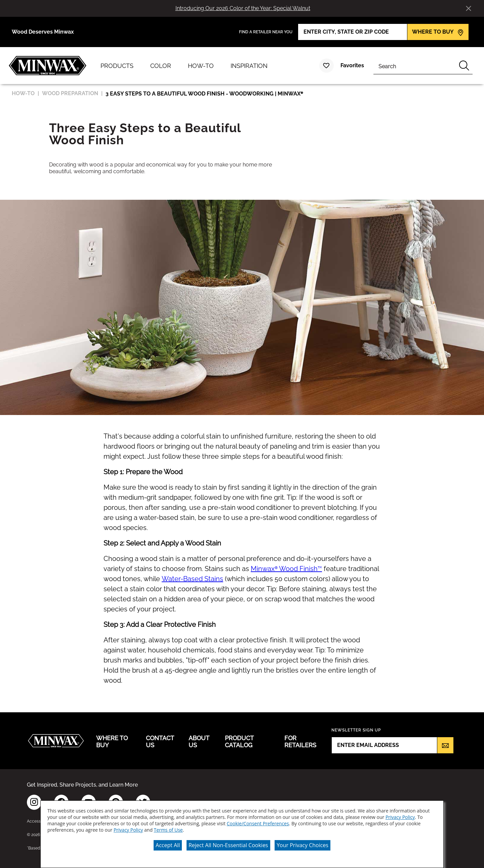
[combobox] (415, 66)
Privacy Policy (400, 817)
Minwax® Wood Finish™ (286, 569)
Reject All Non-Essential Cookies (228, 845)
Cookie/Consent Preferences (258, 823)
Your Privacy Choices (302, 845)
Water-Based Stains (192, 579)
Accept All (168, 845)
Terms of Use (168, 830)
